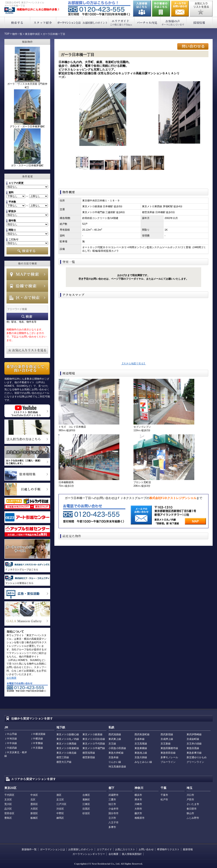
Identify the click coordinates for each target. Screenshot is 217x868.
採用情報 (199, 22)
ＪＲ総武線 (11, 748)
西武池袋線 (115, 734)
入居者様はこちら (142, 8)
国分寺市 (113, 813)
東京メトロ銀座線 (92, 734)
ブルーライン (168, 762)
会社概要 (11, 678)
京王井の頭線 (194, 744)
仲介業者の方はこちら (161, 8)
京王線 (112, 744)
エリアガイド (121, 22)
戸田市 (190, 800)
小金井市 (113, 809)
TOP (7, 34)
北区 (33, 800)
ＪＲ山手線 (11, 734)
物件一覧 (17, 34)
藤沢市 (138, 813)
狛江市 (112, 804)
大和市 (138, 809)
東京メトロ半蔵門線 (94, 748)
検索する (17, 22)
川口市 (190, 795)
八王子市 (113, 823)
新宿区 (34, 813)
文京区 (8, 800)
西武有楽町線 (142, 734)
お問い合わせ (180, 8)
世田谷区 (9, 813)
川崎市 (138, 804)
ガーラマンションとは (69, 22)
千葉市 (164, 795)
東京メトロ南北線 (66, 753)
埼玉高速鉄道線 (117, 767)
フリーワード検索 (27, 316)
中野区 (60, 813)
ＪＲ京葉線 (37, 748)
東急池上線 (141, 753)
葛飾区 (86, 800)
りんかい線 (115, 762)
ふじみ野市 (193, 818)
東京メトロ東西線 (66, 744)
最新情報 (188, 849)
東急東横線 (141, 748)
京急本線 (113, 757)
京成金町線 (193, 739)
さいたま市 (193, 804)
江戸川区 (61, 804)
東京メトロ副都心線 (68, 734)
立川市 (112, 818)
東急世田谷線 (168, 753)
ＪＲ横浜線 (37, 739)
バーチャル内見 (147, 22)
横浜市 (138, 795)
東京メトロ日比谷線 (94, 739)
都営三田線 (63, 757)
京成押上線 (167, 739)
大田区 (34, 809)
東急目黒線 (193, 748)
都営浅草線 (89, 753)
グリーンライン (195, 762)
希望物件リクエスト (168, 849)
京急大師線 (141, 757)
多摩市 (112, 827)
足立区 (60, 800)
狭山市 (190, 813)
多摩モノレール (169, 757)
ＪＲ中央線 (11, 743)
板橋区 (34, 818)
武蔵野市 (113, 795)
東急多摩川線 (194, 753)
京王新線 (166, 744)
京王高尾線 (141, 744)
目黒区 (86, 809)
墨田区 (34, 804)
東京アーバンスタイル (10, 11)
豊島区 (8, 818)
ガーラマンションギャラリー (89, 854)
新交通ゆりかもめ (197, 757)
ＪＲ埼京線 (11, 739)
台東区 (86, 795)
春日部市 (192, 809)
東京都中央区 (32, 34)
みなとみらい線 (143, 762)
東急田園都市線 (169, 748)
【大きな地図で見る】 (133, 364)
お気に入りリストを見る (201, 8)
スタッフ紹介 (43, 22)
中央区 (34, 795)
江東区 (86, 804)
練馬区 (60, 818)
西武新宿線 (167, 734)
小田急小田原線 (117, 748)
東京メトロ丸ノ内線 (68, 739)
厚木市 (138, 800)
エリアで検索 (27, 298)
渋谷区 (60, 809)
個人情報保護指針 (132, 854)
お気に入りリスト (125, 849)
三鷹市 (112, 800)
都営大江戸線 (64, 762)
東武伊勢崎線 (194, 734)
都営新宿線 (89, 757)
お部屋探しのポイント (95, 22)
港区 (59, 795)
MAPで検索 (27, 274)
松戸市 (164, 800)
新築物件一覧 (29, 849)
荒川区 (8, 804)
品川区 (8, 809)
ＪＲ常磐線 (37, 743)
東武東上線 (115, 739)
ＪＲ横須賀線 (38, 734)
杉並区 (86, 813)
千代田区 (9, 795)
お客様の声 (173, 22)
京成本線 (140, 739)
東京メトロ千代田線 (94, 744)
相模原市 (140, 818)
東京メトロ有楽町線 (68, 748)
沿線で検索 (27, 286)
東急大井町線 (116, 753)
